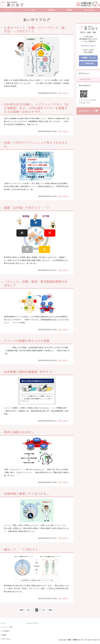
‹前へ (29, 610)
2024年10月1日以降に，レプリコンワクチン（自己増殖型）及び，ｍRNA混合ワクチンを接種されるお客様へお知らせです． (36, 108)
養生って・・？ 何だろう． (23, 549)
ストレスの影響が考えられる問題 (27, 341)
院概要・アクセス (89, 58)
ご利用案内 (51, 10)
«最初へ (22, 610)
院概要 (69, 10)
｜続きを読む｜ (63, 93)
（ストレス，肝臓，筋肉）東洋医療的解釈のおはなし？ (36, 283)
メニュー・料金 (29, 10)
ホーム (8, 10)
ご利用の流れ (89, 63)
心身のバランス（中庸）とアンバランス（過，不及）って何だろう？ (36, 29)
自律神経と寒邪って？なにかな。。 (28, 494)
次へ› (45, 610)
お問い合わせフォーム (87, 111)
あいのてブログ (86, 79)
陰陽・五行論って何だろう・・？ (28, 208)
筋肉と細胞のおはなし (21, 432)
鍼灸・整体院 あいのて (76, 640)
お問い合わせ (6, 639)
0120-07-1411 (88, 46)
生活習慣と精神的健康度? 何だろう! (28, 372)
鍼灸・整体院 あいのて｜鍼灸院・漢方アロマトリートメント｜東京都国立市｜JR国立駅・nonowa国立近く (12, 4)
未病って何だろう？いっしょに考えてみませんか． (36, 144)
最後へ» (51, 610)
